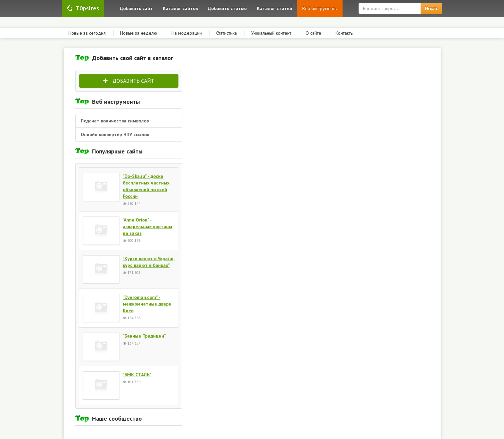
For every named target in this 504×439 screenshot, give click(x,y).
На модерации (187, 33)
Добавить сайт (129, 81)
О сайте (313, 33)
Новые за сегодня (87, 33)
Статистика (226, 33)
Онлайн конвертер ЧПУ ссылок (115, 134)
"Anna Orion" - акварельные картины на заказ (147, 227)
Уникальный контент (271, 33)
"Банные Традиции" (144, 336)
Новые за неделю (139, 33)
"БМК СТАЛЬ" (137, 375)
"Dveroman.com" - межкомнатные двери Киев (147, 304)
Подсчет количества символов (115, 121)
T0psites (83, 8)
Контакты (345, 33)
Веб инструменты (320, 8)
